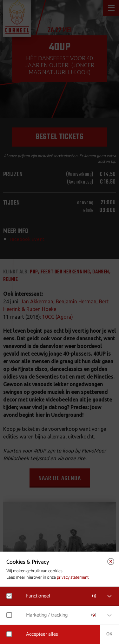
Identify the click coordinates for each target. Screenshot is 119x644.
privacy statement (73, 578)
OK (109, 634)
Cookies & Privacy (28, 562)
